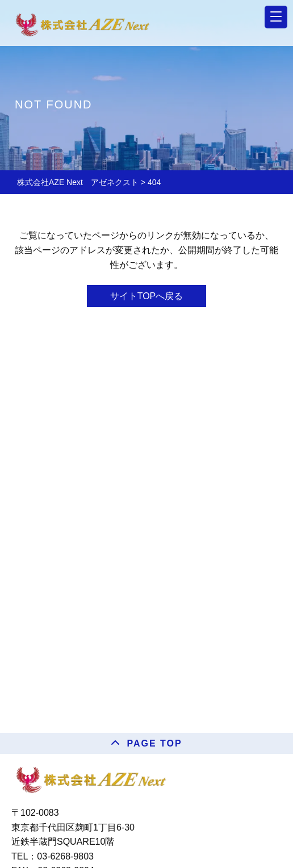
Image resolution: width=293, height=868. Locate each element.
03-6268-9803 (65, 856)
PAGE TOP (154, 743)
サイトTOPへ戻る (147, 296)
